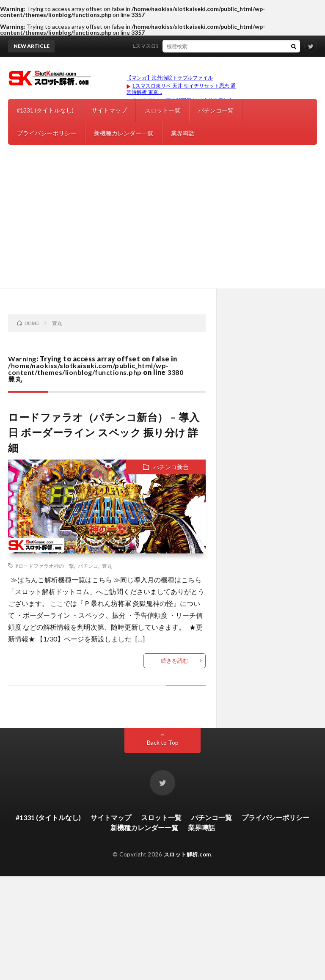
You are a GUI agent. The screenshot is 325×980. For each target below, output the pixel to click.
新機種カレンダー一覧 (124, 133)
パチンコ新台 (171, 467)
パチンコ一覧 (216, 110)
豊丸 (107, 566)
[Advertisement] (162, 225)
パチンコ (88, 566)
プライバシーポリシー (47, 133)
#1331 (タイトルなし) (45, 110)
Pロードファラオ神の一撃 (45, 566)
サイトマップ (109, 110)
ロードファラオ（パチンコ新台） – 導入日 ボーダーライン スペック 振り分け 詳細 (104, 432)
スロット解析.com (187, 854)
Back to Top (163, 742)
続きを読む (175, 661)
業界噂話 (183, 133)
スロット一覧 (162, 110)
